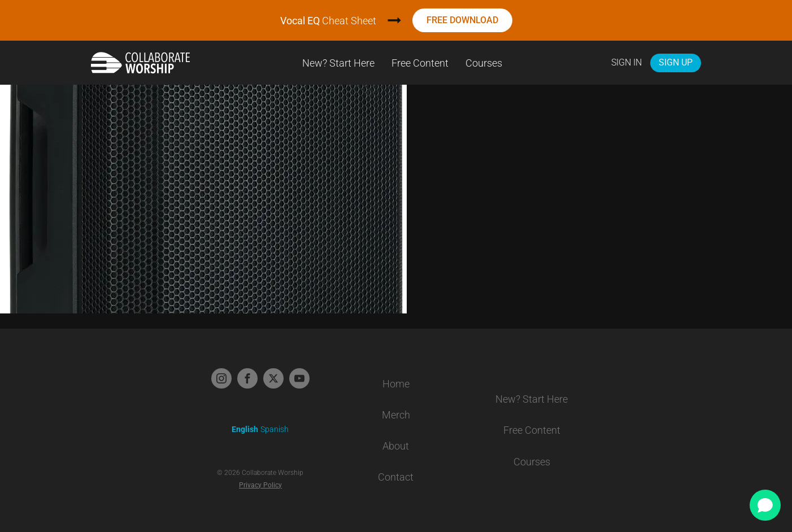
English (245, 429)
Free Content (420, 63)
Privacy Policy (260, 485)
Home (396, 384)
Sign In (626, 62)
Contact (396, 477)
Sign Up (676, 62)
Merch (396, 415)
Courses (484, 63)
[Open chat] (765, 505)
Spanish (275, 429)
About (396, 446)
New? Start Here (338, 63)
